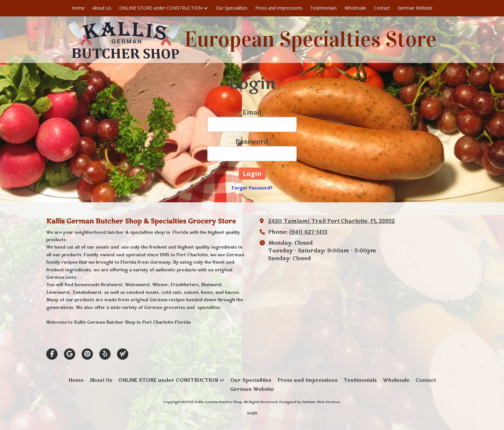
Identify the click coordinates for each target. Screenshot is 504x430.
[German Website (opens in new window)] (415, 8)
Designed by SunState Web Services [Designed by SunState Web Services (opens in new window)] (310, 402)
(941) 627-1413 (308, 232)
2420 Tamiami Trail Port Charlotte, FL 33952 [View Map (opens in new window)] (331, 221)
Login (252, 413)
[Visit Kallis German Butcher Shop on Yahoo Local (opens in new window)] (123, 354)
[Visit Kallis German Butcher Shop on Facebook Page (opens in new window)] (52, 354)
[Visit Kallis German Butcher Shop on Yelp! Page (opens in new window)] (105, 354)
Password (252, 142)
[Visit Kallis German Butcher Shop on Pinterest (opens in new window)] (87, 354)
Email (252, 113)
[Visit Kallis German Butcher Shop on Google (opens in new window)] (70, 354)
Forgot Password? (252, 188)
